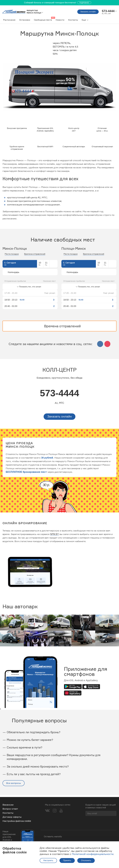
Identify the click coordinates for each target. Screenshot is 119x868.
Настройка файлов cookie (17, 821)
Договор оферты (12, 817)
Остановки (25, 20)
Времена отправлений (35, 256)
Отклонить (86, 860)
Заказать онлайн (86, 12)
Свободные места (43, 20)
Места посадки (12, 256)
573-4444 (60, 395)
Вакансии (8, 805)
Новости (60, 20)
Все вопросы (14, 785)
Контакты (73, 20)
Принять (67, 860)
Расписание (9, 20)
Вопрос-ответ (10, 809)
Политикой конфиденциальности (93, 854)
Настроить (48, 860)
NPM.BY (54, 536)
